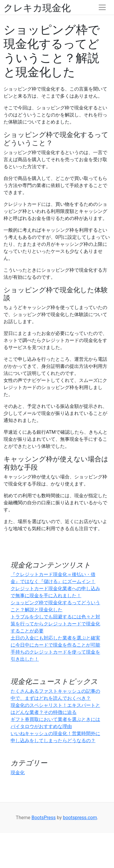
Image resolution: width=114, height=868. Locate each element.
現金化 (18, 773)
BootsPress (44, 818)
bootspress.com (80, 818)
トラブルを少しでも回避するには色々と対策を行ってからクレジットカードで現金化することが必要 (55, 624)
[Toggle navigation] (102, 7)
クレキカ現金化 (37, 7)
